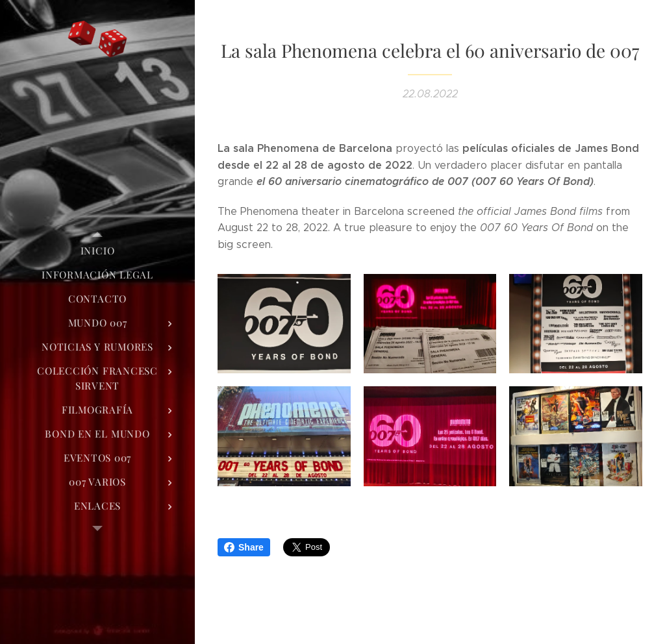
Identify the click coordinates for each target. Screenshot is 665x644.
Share (244, 547)
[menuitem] (97, 251)
